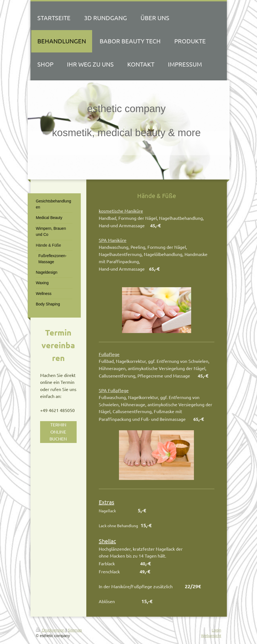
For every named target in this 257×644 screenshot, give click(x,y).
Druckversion (51, 630)
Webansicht (211, 636)
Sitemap (75, 630)
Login (216, 630)
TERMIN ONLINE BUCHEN (58, 431)
